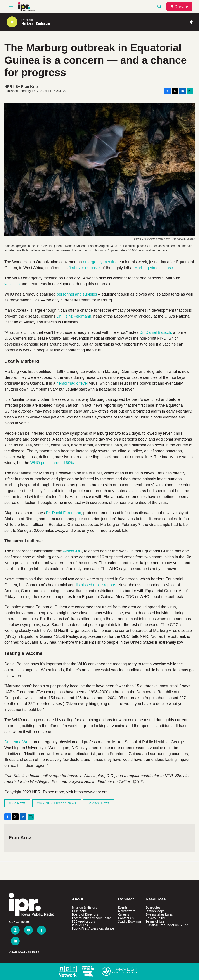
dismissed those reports (95, 585)
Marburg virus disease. (154, 268)
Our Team (79, 911)
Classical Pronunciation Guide (167, 925)
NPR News (17, 803)
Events (123, 907)
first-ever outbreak (85, 268)
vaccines (12, 284)
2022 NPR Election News (56, 803)
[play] (12, 22)
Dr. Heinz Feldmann (74, 316)
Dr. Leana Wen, (19, 742)
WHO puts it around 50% (52, 463)
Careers (124, 914)
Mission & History (84, 907)
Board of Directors (85, 914)
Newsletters (127, 911)
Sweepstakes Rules (159, 914)
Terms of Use (155, 921)
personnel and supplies (77, 294)
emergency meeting (100, 262)
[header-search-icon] (159, 7)
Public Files (80, 925)
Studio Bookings (130, 921)
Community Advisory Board (92, 918)
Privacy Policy (155, 918)
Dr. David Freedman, (64, 513)
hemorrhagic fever (72, 383)
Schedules (153, 907)
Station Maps (155, 911)
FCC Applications (84, 921)
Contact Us (126, 918)
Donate (181, 7)
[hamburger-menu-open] (11, 7)
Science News (99, 803)
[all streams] (193, 22)
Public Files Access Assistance (93, 928)
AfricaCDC (72, 551)
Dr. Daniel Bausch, (156, 332)
